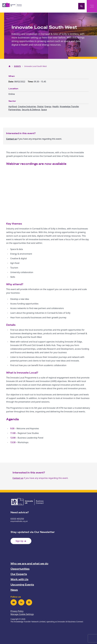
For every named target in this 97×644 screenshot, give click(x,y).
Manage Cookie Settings (22, 614)
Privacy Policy (17, 611)
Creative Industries (27, 106)
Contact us (11, 139)
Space (44, 110)
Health (56, 106)
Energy (48, 106)
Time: (31, 82)
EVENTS (17, 66)
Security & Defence (31, 110)
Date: (11, 82)
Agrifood (13, 106)
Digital (40, 106)
